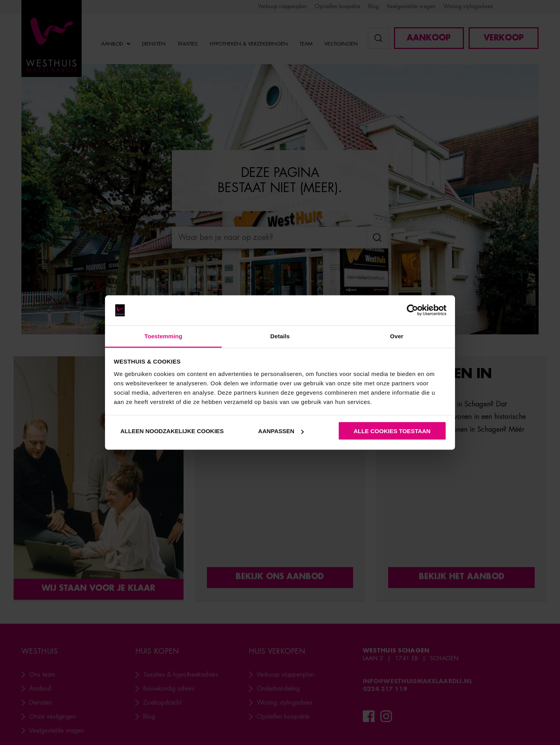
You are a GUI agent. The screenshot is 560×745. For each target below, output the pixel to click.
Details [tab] (280, 336)
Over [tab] (397, 336)
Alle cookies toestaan (392, 431)
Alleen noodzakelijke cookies (172, 431)
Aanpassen (281, 431)
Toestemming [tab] (163, 336)
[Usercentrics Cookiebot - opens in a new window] (412, 310)
